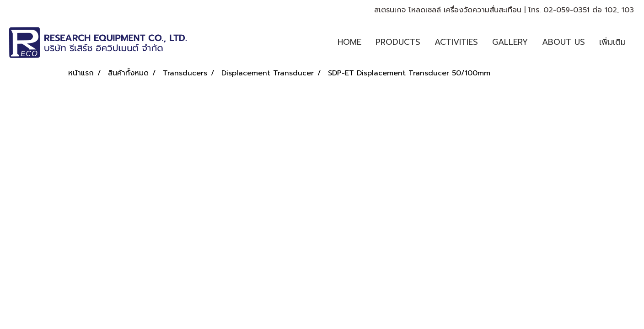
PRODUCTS (398, 42)
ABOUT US (563, 42)
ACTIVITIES (456, 42)
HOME (349, 42)
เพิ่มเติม (612, 42)
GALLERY (510, 42)
